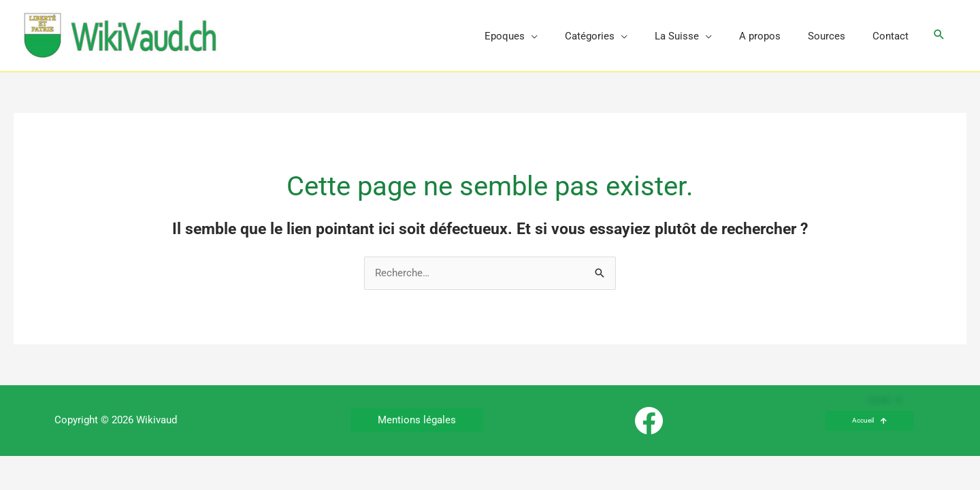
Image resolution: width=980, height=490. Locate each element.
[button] (939, 36)
